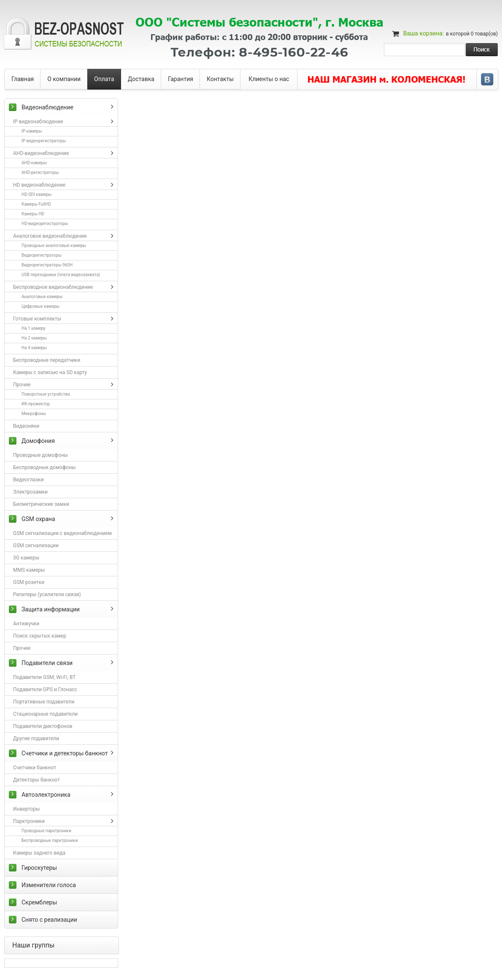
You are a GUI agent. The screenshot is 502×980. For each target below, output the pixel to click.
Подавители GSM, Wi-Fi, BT (44, 677)
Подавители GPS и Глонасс (45, 690)
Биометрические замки (41, 504)
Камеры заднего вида (39, 853)
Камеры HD (33, 214)
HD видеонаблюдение (39, 185)
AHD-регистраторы (40, 172)
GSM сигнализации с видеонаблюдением (62, 533)
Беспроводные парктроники (50, 840)
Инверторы (26, 809)
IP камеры (32, 131)
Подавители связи (47, 663)
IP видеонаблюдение (38, 122)
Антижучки (26, 624)
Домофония (38, 441)
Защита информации (51, 609)
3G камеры (26, 558)
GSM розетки (29, 582)
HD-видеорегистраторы (45, 224)
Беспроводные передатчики (47, 360)
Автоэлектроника (46, 795)
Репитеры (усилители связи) (47, 595)
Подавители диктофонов (43, 726)
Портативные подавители (44, 702)
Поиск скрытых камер (40, 636)
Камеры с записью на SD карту (50, 372)
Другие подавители (36, 738)
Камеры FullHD (36, 204)
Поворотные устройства (46, 394)
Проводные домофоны (40, 455)
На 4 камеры (34, 348)
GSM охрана (38, 519)
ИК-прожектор (36, 404)
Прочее (22, 385)
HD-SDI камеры (36, 194)
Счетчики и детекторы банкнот (65, 753)
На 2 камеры (34, 338)
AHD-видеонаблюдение (41, 153)
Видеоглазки (28, 480)
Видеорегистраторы (42, 255)
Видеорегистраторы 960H (47, 265)
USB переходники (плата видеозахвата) (61, 275)
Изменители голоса (49, 885)
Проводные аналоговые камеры (54, 246)
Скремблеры (39, 902)
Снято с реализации (49, 920)
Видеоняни (26, 426)
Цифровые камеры (40, 306)
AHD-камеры (34, 163)
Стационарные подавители (45, 714)
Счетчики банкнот (35, 768)
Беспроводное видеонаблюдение (53, 287)
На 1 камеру (34, 328)
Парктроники (29, 821)
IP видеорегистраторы (44, 141)
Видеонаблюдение (47, 107)
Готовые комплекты (37, 319)
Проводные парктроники (46, 831)
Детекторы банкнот (36, 780)
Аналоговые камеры (42, 297)
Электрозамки (30, 492)
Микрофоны (34, 414)
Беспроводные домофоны (44, 467)
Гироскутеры (39, 868)
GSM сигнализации (36, 546)
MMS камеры (29, 570)
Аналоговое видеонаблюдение (50, 236)
